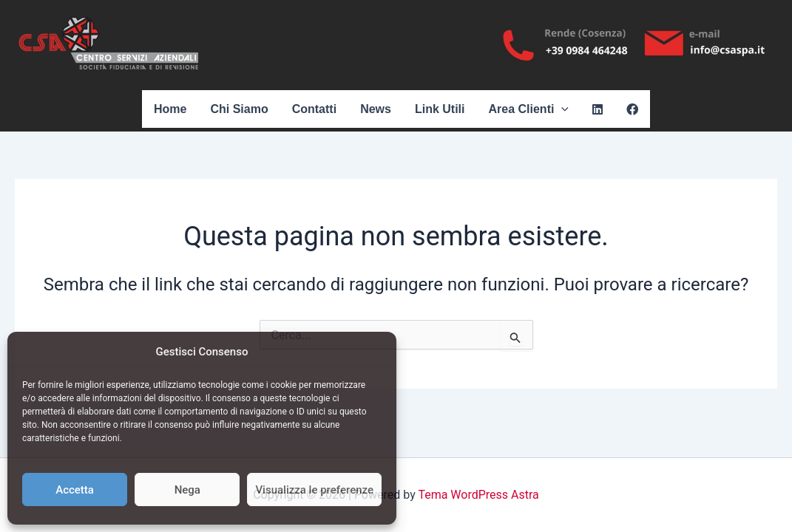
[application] (561, 109)
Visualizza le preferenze (314, 490)
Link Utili (440, 109)
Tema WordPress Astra (478, 495)
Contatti (314, 109)
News (376, 109)
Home (170, 109)
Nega (187, 490)
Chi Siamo (239, 109)
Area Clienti (528, 109)
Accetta (75, 490)
